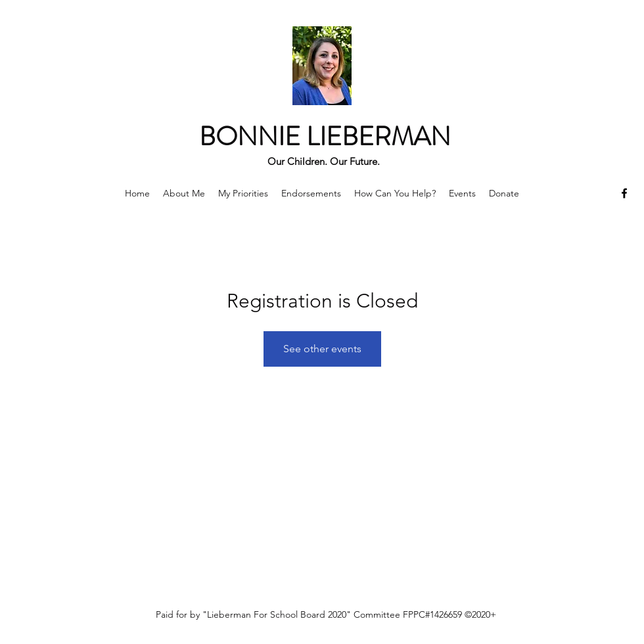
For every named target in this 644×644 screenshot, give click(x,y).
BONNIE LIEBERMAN (325, 136)
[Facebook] (624, 193)
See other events (322, 349)
